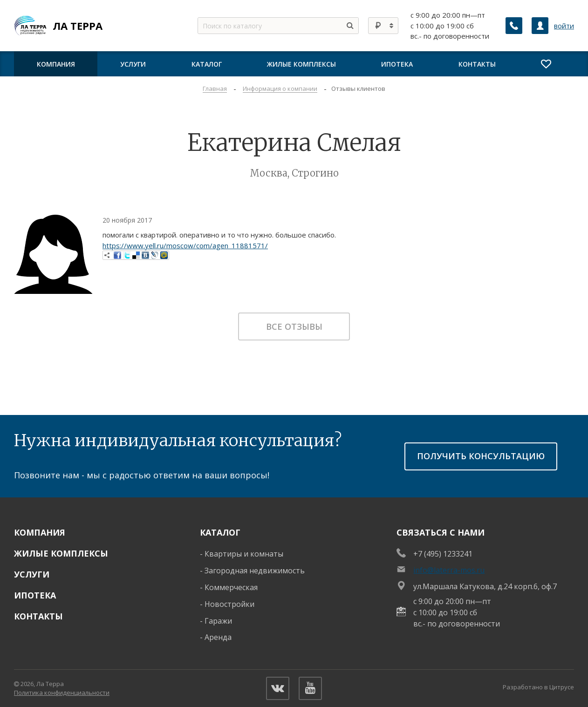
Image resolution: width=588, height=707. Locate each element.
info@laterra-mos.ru (449, 570)
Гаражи (218, 621)
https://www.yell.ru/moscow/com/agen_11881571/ (185, 245)
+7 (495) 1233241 (443, 554)
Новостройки (229, 604)
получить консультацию (481, 456)
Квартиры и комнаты (244, 554)
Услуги (32, 574)
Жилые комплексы (61, 553)
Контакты (38, 616)
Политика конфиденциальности (62, 693)
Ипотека (35, 595)
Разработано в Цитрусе (538, 687)
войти (564, 26)
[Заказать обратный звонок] (514, 26)
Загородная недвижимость (255, 571)
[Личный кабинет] (540, 26)
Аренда (218, 637)
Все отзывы (294, 326)
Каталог (220, 532)
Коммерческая (231, 587)
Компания (40, 532)
